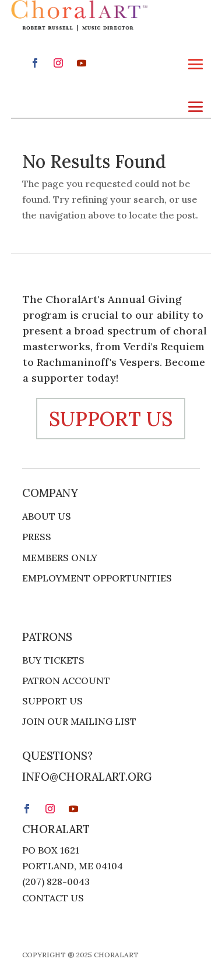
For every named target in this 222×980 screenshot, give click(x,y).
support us (111, 419)
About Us (47, 517)
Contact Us (53, 898)
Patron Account (66, 681)
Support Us (52, 701)
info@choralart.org (87, 777)
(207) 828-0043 (56, 882)
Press (37, 537)
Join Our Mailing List (79, 722)
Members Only (60, 558)
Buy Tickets (53, 660)
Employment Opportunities (97, 578)
